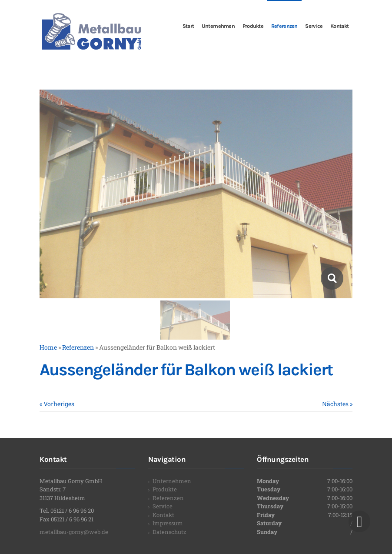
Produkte (165, 489)
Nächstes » (337, 404)
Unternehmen (172, 481)
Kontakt (163, 515)
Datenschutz (169, 532)
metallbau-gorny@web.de (74, 532)
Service (163, 506)
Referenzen (168, 498)
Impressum (168, 523)
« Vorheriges (57, 404)
